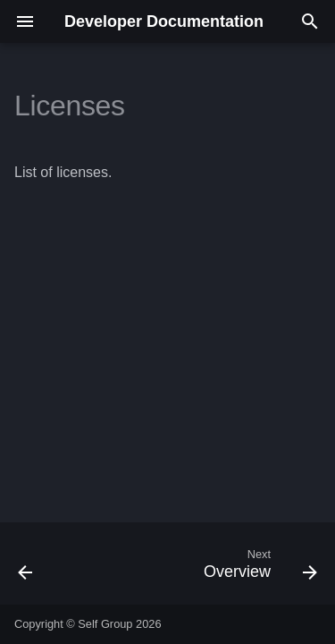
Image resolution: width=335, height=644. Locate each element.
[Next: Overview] (258, 569)
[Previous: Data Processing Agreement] (26, 569)
